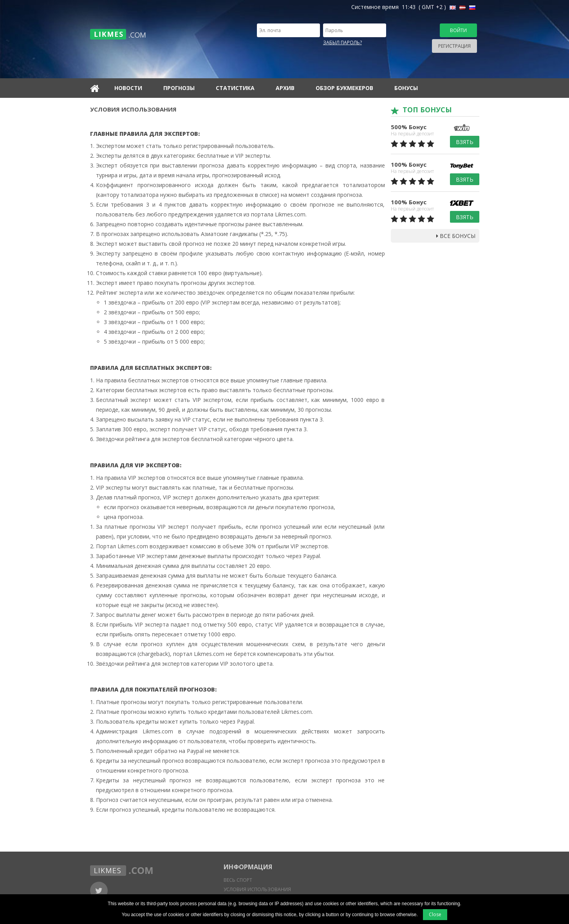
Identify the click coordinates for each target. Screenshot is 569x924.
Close (435, 914)
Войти (458, 30)
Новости (128, 88)
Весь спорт (238, 880)
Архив (285, 88)
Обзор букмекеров (344, 88)
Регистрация (454, 46)
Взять (465, 142)
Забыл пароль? (342, 42)
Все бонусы (456, 236)
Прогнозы (179, 88)
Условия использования (257, 889)
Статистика (235, 88)
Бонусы (406, 88)
